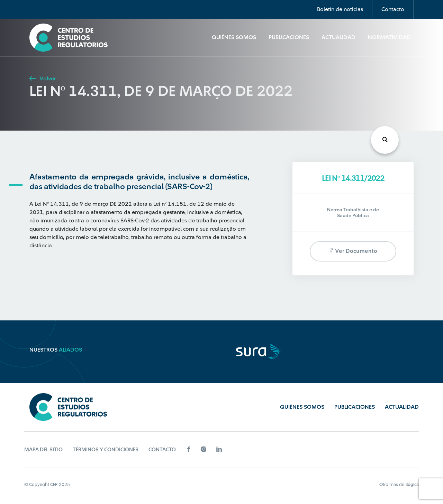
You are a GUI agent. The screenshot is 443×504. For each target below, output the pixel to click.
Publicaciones (289, 37)
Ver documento (353, 251)
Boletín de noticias (340, 9)
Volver (43, 79)
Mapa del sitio (43, 450)
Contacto (393, 9)
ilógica (412, 484)
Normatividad (389, 37)
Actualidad (338, 37)
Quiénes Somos (234, 37)
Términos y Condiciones (106, 450)
